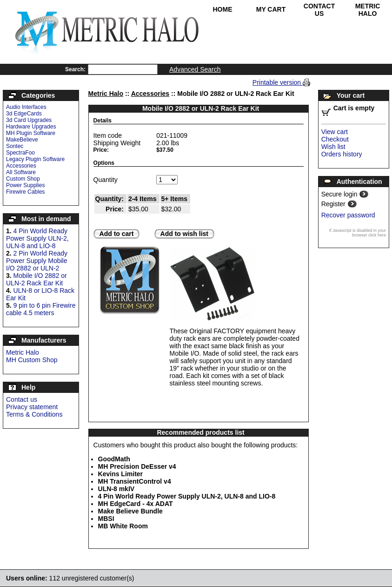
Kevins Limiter (120, 474)
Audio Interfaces (26, 107)
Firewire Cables (25, 192)
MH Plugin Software (31, 133)
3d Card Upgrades (29, 120)
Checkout (335, 139)
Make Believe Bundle (130, 511)
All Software (21, 172)
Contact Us (319, 10)
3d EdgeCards (24, 114)
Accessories (21, 166)
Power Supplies (25, 185)
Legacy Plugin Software (35, 159)
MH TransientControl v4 (135, 481)
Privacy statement (32, 407)
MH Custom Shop (32, 360)
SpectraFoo (20, 153)
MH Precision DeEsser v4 (137, 466)
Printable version (278, 82)
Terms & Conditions (34, 414)
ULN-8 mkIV (116, 489)
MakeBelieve (22, 140)
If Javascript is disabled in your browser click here (357, 233)
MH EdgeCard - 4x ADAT (136, 504)
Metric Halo (368, 10)
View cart (335, 132)
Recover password (348, 215)
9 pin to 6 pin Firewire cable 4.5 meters (41, 309)
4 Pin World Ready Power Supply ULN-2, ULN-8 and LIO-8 (37, 238)
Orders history (342, 154)
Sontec (15, 146)
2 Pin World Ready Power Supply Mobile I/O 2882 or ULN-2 (37, 261)
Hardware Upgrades (31, 127)
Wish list (333, 147)
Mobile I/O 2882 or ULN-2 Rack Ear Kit (37, 279)
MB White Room (123, 526)
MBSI (106, 519)
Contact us (22, 399)
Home (223, 9)
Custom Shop (23, 179)
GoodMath (114, 459)
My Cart (271, 9)
